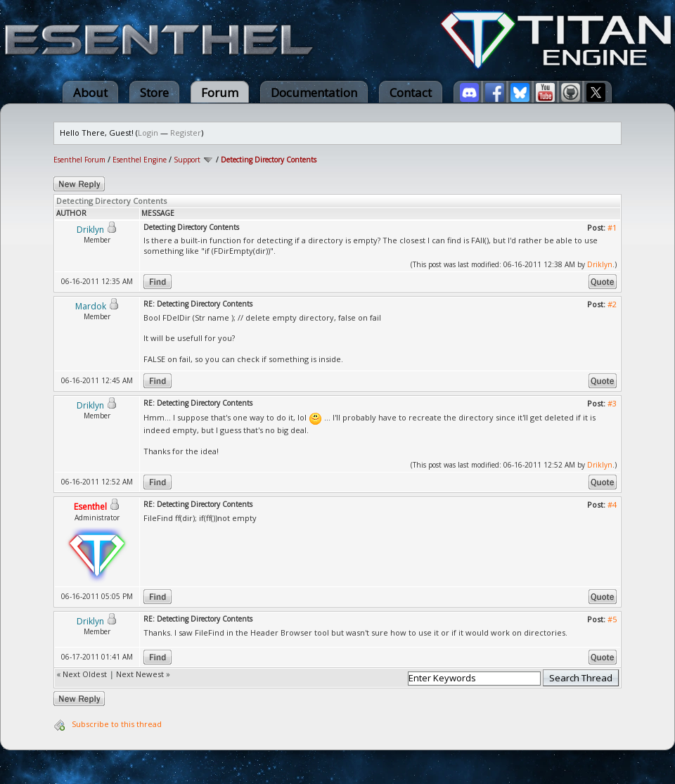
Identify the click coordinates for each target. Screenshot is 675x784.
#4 (612, 505)
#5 (612, 619)
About (90, 92)
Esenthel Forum (79, 160)
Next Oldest (85, 674)
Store (154, 92)
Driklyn (600, 264)
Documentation (314, 92)
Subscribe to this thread (117, 724)
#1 (612, 227)
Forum (220, 92)
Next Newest (140, 674)
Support (187, 160)
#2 (612, 304)
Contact (411, 92)
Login (148, 133)
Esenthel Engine (140, 160)
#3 (612, 403)
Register (186, 133)
